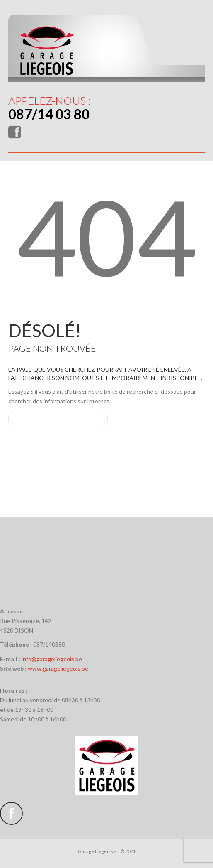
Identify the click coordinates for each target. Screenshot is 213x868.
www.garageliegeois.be (58, 668)
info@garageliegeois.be (52, 659)
